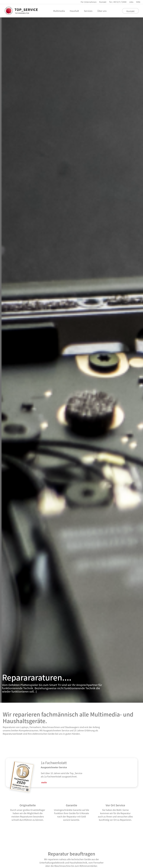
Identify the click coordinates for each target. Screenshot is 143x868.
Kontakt (103, 2)
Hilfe (138, 2)
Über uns (102, 11)
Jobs (131, 2)
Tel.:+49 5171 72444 (118, 2)
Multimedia (59, 11)
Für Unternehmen (89, 2)
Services (88, 11)
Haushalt (74, 11)
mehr (44, 782)
